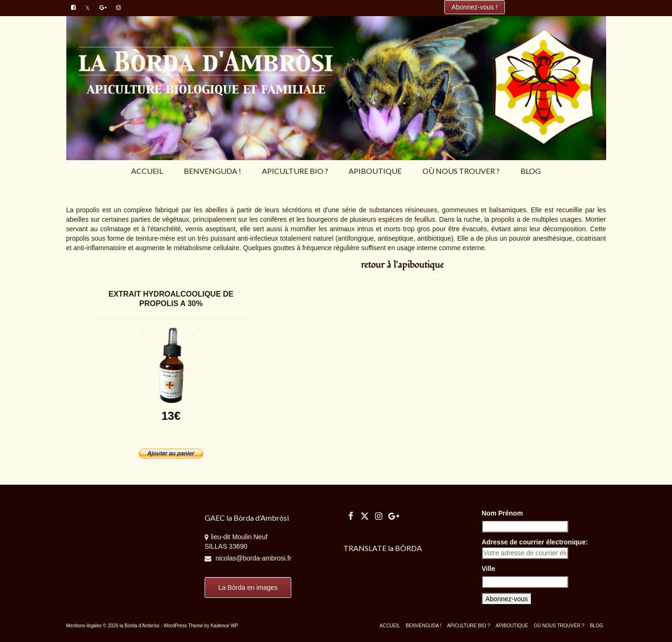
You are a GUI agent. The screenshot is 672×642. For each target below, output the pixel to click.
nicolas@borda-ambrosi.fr (248, 558)
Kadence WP (224, 626)
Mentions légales (84, 626)
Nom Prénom (502, 513)
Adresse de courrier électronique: (535, 549)
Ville (488, 569)
